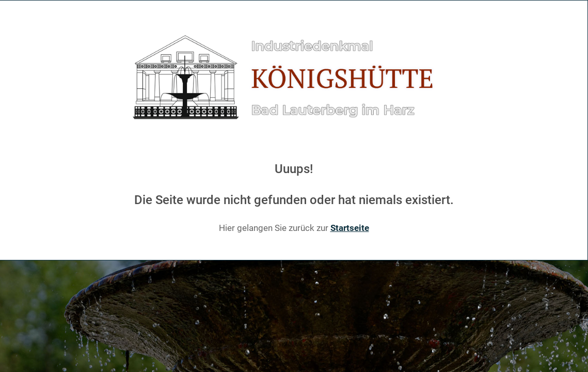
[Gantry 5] (294, 78)
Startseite (350, 228)
